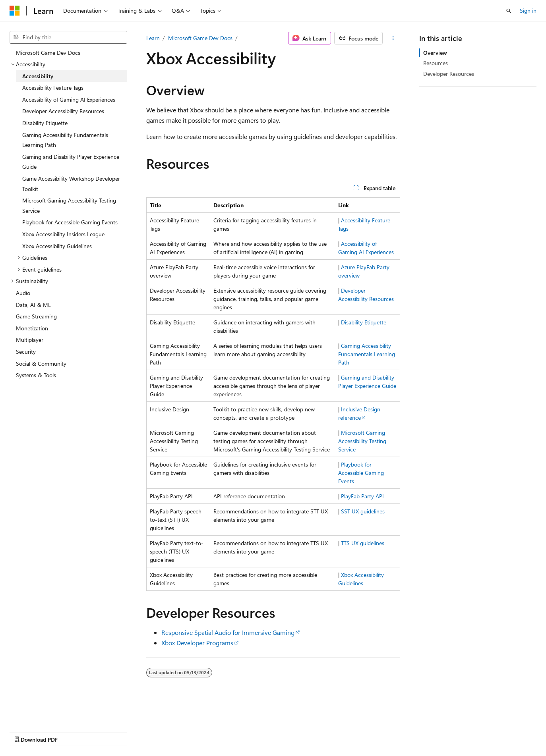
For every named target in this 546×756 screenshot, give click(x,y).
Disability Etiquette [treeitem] (45, 123)
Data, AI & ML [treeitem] (33, 305)
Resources (436, 63)
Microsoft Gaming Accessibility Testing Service (362, 441)
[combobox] (68, 37)
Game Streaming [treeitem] (36, 316)
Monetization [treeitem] (32, 328)
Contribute (142, 732)
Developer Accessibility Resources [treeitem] (63, 111)
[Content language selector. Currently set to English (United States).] (46, 713)
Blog (108, 732)
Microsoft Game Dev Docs (200, 38)
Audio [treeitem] (23, 293)
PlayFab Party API (362, 496)
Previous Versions (72, 732)
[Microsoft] (15, 11)
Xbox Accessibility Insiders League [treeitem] (63, 234)
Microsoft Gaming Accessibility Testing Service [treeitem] (69, 205)
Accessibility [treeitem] (38, 76)
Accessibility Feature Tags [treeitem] (53, 88)
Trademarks (252, 732)
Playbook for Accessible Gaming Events (361, 473)
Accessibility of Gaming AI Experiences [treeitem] (69, 99)
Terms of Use (213, 732)
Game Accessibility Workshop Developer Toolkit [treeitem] (71, 184)
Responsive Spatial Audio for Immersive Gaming (228, 632)
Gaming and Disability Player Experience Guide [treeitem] (71, 162)
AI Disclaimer (25, 732)
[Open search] (509, 11)
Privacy (174, 732)
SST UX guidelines (363, 511)
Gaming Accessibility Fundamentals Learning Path (367, 354)
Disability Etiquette (364, 322)
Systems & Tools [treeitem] (36, 375)
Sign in (528, 11)
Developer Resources (449, 74)
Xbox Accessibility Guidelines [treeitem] (57, 246)
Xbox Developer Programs (197, 643)
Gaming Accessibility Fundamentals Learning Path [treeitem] (65, 140)
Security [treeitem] (26, 352)
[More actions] (393, 38)
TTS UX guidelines (363, 543)
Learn (153, 38)
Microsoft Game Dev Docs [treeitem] (48, 53)
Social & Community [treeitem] (41, 364)
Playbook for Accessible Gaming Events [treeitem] (70, 222)
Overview (435, 53)
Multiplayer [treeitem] (30, 340)
